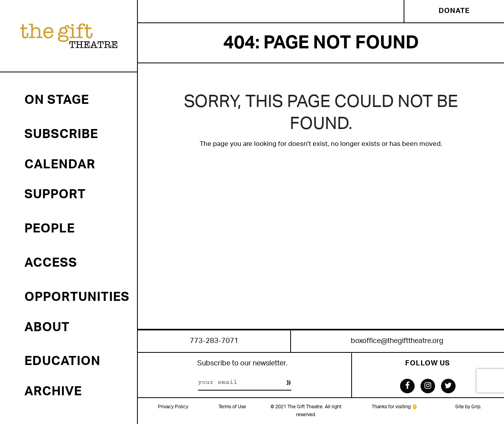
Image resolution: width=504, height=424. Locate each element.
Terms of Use (232, 407)
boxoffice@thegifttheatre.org (397, 341)
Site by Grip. (468, 407)
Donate (454, 11)
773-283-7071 (214, 341)
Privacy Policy (173, 407)
